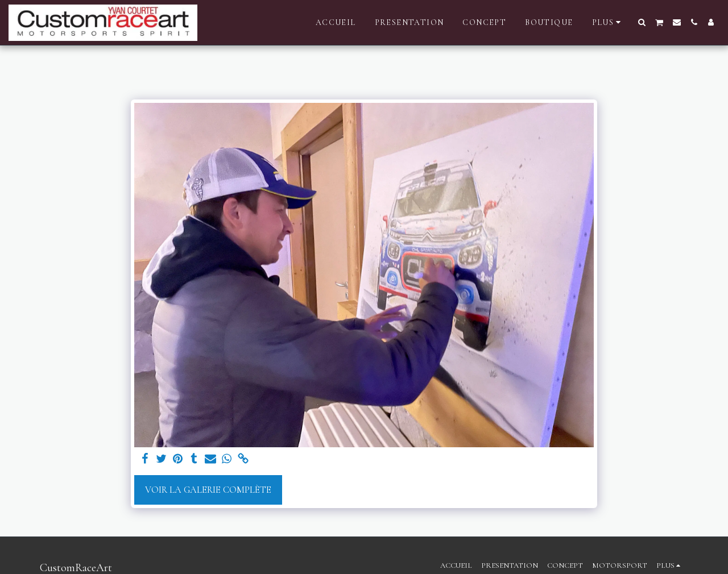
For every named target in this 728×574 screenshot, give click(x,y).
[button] (642, 22)
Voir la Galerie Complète (208, 490)
